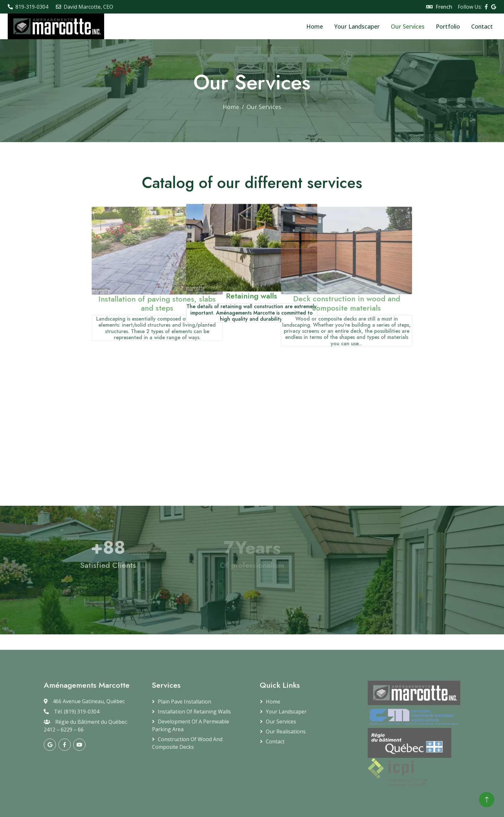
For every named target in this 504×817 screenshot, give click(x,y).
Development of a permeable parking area (191, 725)
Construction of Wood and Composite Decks (187, 743)
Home (315, 26)
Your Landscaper (357, 26)
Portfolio (448, 26)
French (444, 7)
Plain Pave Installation (184, 702)
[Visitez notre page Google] (494, 7)
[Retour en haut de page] (487, 800)
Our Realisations (286, 731)
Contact (482, 26)
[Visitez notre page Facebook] (486, 7)
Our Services (408, 26)
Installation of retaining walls (194, 712)
